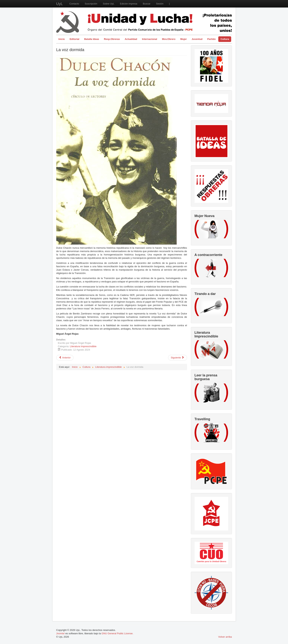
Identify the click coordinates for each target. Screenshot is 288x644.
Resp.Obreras (112, 39)
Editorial (74, 39)
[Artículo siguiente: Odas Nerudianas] (178, 358)
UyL (60, 4)
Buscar (147, 4)
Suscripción (91, 4)
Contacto (74, 4)
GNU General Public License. (117, 633)
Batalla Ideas (92, 39)
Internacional (150, 39)
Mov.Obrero (169, 39)
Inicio (62, 39)
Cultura (225, 39)
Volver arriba (225, 637)
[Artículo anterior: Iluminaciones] (65, 358)
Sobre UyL (108, 4)
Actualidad (131, 39)
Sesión (160, 4)
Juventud (197, 39)
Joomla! (61, 633)
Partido (211, 39)
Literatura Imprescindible (83, 346)
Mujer (184, 39)
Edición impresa (129, 4)
